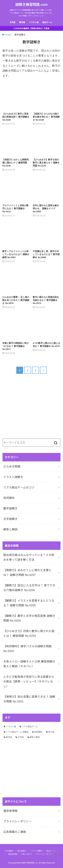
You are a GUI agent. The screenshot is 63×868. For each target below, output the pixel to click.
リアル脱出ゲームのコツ (19, 487)
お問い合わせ (26, 854)
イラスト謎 (34, 22)
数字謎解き (10, 508)
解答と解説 (10, 529)
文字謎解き (10, 519)
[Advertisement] (28, 409)
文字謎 (13, 22)
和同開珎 (9, 498)
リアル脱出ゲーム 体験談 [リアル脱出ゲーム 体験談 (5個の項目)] (17, 732)
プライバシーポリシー (17, 821)
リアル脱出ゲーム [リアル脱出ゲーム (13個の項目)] (30, 727)
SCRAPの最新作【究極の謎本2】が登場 (32, 28)
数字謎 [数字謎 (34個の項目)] (9, 737)
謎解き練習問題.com (31, 4)
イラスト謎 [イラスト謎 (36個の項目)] (11, 727)
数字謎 (22, 22)
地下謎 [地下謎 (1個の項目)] (51, 732)
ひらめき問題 (12, 466)
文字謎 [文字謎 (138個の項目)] (21, 737)
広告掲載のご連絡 (15, 832)
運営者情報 (10, 811)
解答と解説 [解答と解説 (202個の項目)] (35, 737)
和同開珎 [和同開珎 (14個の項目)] (38, 732)
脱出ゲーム (47, 22)
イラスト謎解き (13, 477)
